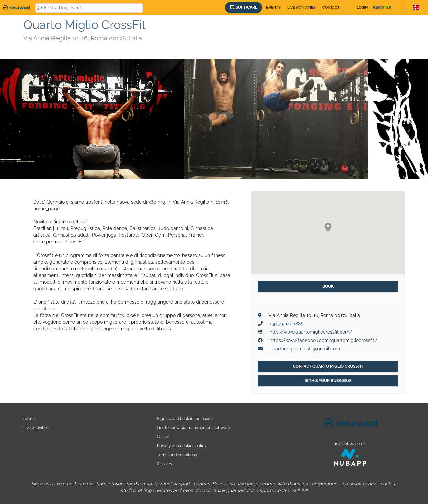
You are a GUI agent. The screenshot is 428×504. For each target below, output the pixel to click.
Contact (331, 8)
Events (273, 8)
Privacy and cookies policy (182, 446)
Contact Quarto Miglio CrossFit (328, 366)
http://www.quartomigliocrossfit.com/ (311, 332)
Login (362, 8)
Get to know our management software (194, 428)
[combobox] (92, 8)
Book (328, 286)
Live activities (301, 8)
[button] (328, 228)
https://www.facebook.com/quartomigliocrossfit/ (323, 340)
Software (244, 7)
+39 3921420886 (286, 324)
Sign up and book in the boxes (185, 419)
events (30, 419)
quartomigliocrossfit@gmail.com (305, 349)
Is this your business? (328, 381)
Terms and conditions (177, 455)
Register (382, 8)
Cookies (165, 464)
